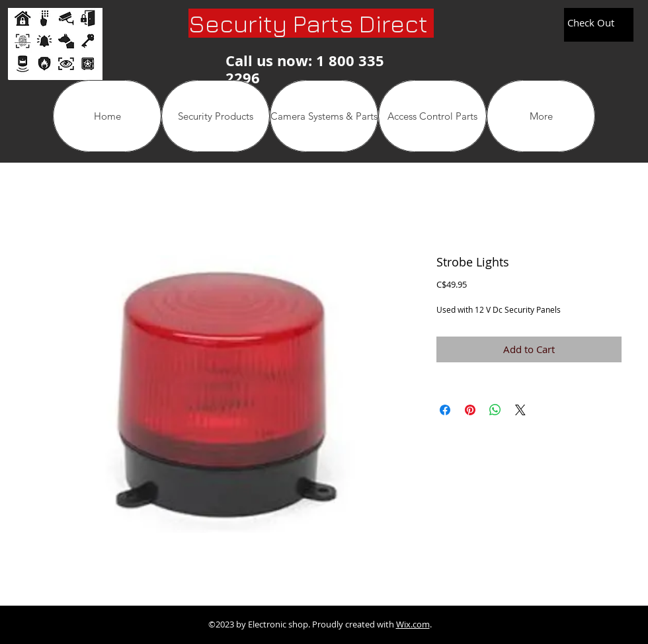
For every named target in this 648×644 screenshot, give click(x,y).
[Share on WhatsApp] (495, 410)
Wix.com (413, 624)
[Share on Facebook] (445, 410)
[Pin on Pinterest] (470, 410)
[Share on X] (520, 410)
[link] (597, 23)
